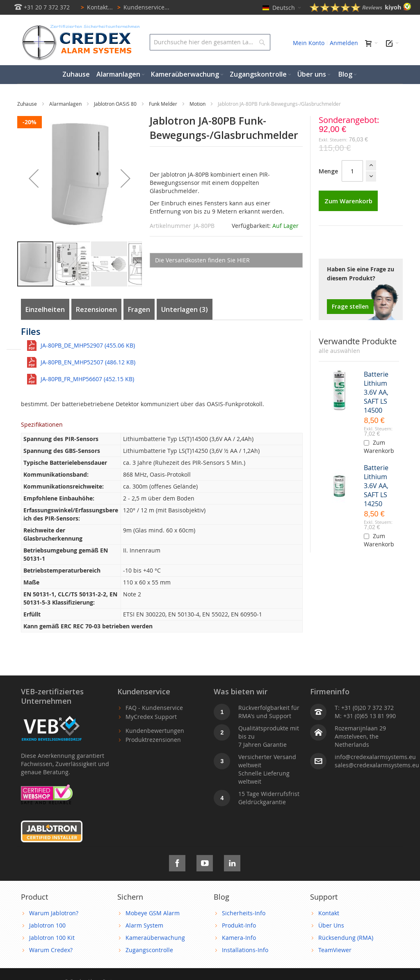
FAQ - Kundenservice (154, 708)
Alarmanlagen (66, 104)
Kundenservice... (142, 7)
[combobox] (210, 42)
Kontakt (329, 913)
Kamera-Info (239, 938)
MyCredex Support (151, 717)
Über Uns (331, 925)
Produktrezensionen (153, 740)
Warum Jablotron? (54, 913)
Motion (198, 104)
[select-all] (339, 351)
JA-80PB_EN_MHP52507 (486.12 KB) (88, 362)
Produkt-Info (239, 925)
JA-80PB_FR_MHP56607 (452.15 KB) (87, 379)
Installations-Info (245, 950)
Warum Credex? (51, 950)
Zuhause (28, 104)
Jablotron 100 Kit (52, 938)
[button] (34, 178)
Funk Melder (164, 104)
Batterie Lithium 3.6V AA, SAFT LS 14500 (376, 392)
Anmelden (344, 43)
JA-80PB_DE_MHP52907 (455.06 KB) (88, 345)
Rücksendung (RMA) (346, 938)
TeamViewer (335, 950)
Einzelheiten (45, 309)
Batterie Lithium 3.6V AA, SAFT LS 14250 (376, 486)
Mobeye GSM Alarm (153, 913)
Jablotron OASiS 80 (116, 104)
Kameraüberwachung (155, 938)
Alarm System (144, 925)
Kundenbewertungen (155, 731)
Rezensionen (96, 309)
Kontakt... (95, 7)
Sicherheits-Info (244, 913)
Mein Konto (309, 43)
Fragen (139, 309)
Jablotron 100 (47, 925)
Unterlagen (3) (185, 309)
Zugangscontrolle (149, 950)
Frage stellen (350, 306)
